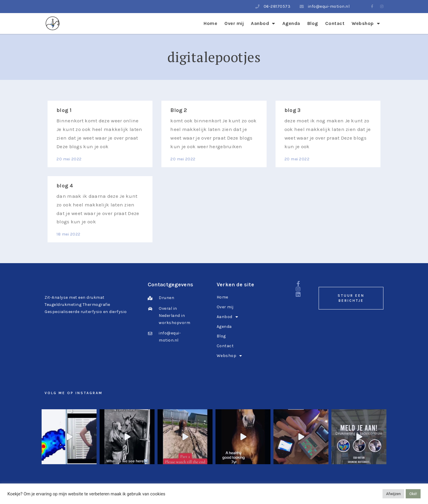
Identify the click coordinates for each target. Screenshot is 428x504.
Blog (313, 23)
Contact (335, 23)
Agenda (291, 23)
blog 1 (64, 110)
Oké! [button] (413, 494)
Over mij (234, 23)
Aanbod (263, 23)
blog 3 (293, 110)
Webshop (366, 23)
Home (210, 23)
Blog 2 (179, 110)
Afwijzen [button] (393, 494)
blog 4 (65, 186)
